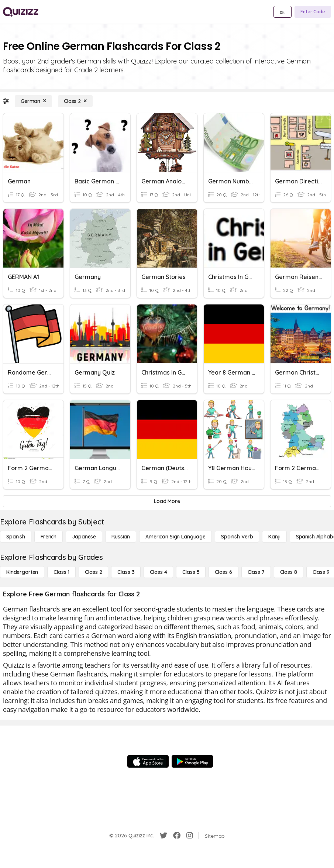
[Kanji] (274, 537)
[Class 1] (61, 572)
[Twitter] (163, 836)
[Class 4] (158, 572)
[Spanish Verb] (237, 537)
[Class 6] (223, 572)
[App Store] (148, 761)
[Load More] (167, 501)
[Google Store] (192, 761)
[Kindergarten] (22, 572)
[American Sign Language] (175, 537)
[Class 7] (256, 572)
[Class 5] (191, 572)
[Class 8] (289, 572)
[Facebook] (177, 836)
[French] (49, 537)
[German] (33, 101)
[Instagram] (190, 836)
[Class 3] (126, 572)
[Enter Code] (313, 12)
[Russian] (121, 537)
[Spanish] (16, 537)
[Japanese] (84, 537)
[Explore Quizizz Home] (21, 12)
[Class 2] (75, 101)
